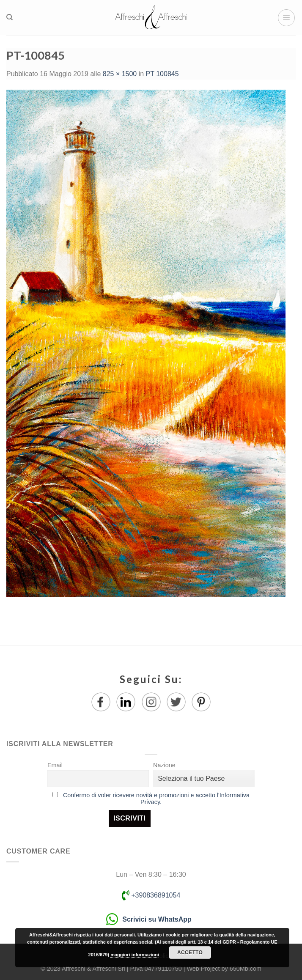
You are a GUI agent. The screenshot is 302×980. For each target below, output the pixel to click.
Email (55, 765)
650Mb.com (246, 969)
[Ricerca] (10, 17)
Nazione (164, 765)
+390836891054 (151, 895)
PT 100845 (162, 74)
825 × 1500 (120, 74)
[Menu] (286, 18)
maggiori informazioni (135, 955)
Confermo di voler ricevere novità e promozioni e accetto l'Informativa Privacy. (156, 799)
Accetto (190, 953)
